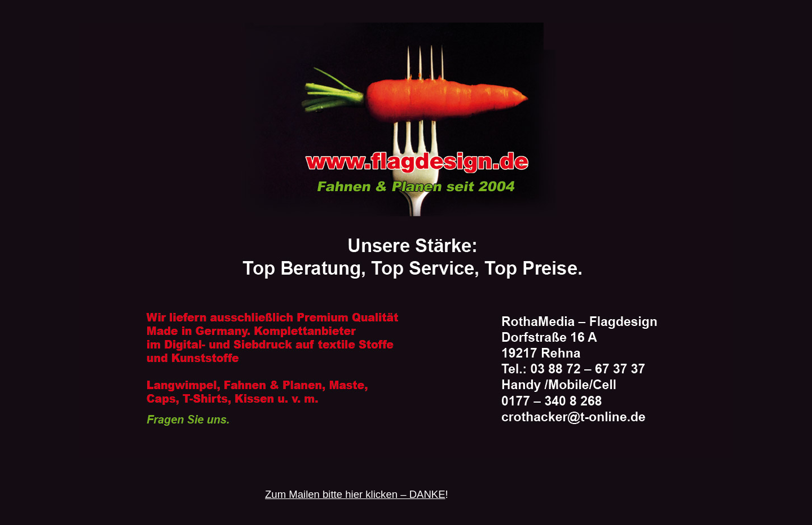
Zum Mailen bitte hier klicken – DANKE (355, 494)
